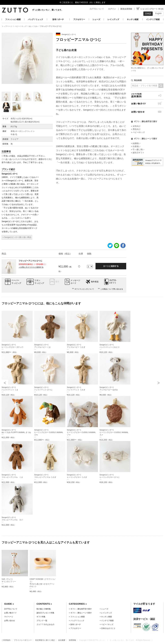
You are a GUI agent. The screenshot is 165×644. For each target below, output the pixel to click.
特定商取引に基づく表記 (45, 640)
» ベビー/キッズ (138, 132)
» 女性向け (136, 126)
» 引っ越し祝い (138, 149)
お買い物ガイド (147, 104)
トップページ (7, 26)
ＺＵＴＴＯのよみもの (45, 624)
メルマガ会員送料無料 (147, 95)
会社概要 (62, 640)
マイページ (9, 617)
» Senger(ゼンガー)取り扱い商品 (17, 237)
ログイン (112, 9)
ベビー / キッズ (21, 26)
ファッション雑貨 (13, 19)
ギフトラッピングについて (84, 289)
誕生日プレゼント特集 (45, 613)
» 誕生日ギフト (138, 153)
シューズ (96, 19)
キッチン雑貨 (133, 19)
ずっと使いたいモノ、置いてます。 (48, 10)
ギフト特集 (41, 617)
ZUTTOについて (97, 9)
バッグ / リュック (36, 19)
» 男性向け (136, 129)
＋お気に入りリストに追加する (31, 267)
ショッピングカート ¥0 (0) (152, 9)
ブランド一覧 (42, 621)
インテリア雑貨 (153, 19)
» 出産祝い (136, 146)
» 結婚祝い (136, 143)
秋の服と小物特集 (44, 609)
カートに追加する (111, 266)
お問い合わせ (147, 112)
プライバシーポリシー (23, 640)
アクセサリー (79, 19)
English (158, 13)
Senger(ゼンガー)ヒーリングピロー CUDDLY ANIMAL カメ (114, 432)
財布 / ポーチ (58, 19)
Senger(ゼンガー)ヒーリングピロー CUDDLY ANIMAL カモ (49, 432)
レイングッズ (113, 19)
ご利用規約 (6, 640)
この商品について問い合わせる (112, 289)
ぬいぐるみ (33, 26)
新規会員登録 (126, 9)
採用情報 (72, 640)
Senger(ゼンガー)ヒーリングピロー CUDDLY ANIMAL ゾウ (81, 432)
